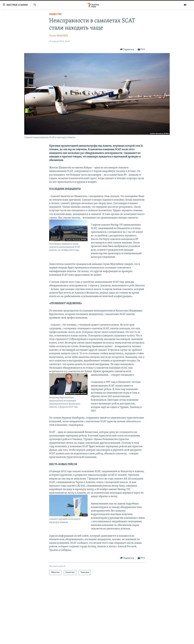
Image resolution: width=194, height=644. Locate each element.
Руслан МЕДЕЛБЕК (59, 36)
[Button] (127, 49)
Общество (55, 14)
